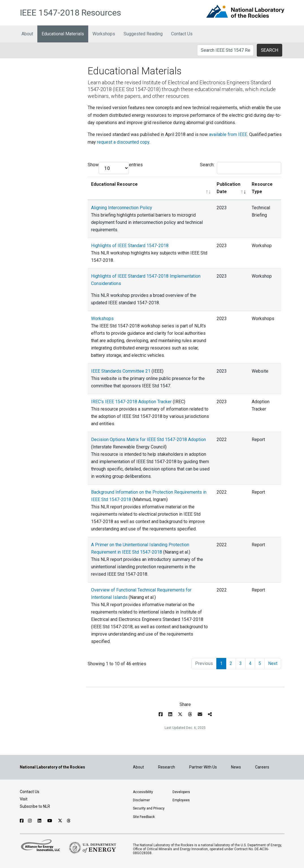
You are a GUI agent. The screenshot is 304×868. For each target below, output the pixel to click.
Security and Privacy (149, 808)
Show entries (115, 168)
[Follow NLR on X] (60, 821)
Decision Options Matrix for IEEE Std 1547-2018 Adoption (148, 440)
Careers (262, 767)
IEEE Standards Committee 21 (121, 371)
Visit (24, 799)
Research (167, 767)
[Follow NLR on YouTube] (50, 821)
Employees (181, 800)
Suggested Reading (143, 34)
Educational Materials (63, 34)
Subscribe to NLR (35, 806)
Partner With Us (203, 767)
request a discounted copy (123, 142)
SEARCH (269, 50)
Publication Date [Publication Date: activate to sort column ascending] (228, 188)
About (27, 34)
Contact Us (182, 34)
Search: (241, 168)
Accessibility (143, 792)
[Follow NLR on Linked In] (40, 821)
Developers (181, 792)
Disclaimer (141, 800)
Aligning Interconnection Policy (122, 208)
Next (273, 663)
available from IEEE (228, 134)
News (236, 767)
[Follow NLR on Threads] (69, 821)
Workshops (104, 34)
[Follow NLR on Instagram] (31, 821)
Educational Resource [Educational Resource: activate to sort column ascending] (114, 184)
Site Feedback (144, 817)
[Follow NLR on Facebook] (22, 821)
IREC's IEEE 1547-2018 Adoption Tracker (131, 402)
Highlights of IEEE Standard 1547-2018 (130, 246)
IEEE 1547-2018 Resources (70, 13)
